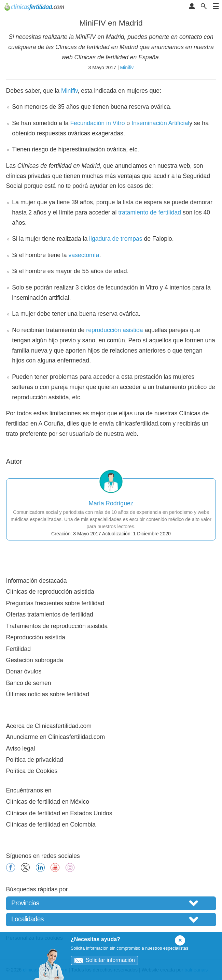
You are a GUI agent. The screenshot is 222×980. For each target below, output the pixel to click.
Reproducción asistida (36, 637)
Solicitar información (103, 960)
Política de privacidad (35, 760)
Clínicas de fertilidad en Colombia (51, 825)
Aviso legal (21, 748)
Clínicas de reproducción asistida (50, 592)
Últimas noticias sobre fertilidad (48, 694)
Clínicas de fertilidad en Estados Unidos (59, 813)
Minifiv (127, 68)
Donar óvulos (24, 671)
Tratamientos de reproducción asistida (57, 626)
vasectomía (84, 255)
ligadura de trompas (116, 239)
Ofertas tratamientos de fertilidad (50, 614)
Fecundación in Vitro (97, 123)
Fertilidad (18, 649)
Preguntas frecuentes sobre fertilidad (55, 603)
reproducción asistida (114, 330)
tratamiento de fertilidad (150, 212)
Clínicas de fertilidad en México (48, 802)
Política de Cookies (32, 771)
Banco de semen (29, 683)
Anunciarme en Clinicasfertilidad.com (55, 737)
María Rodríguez (111, 503)
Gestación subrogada (35, 660)
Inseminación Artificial (160, 123)
